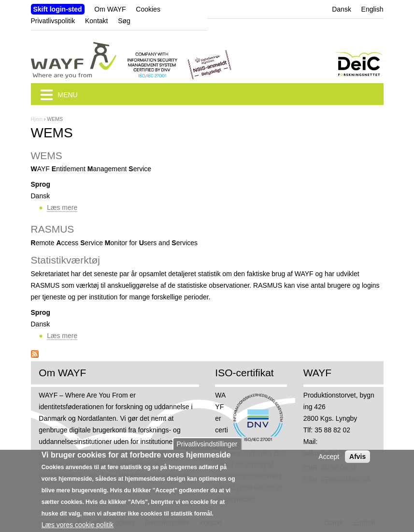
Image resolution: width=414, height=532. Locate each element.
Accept (329, 461)
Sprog (41, 184)
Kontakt (96, 21)
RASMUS (53, 229)
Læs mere (62, 208)
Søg (124, 21)
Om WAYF (110, 9)
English (372, 9)
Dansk (342, 9)
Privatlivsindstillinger (207, 449)
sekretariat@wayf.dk (336, 453)
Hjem (37, 119)
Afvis (357, 461)
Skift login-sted (58, 9)
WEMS (47, 155)
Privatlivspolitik (53, 21)
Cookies (148, 9)
